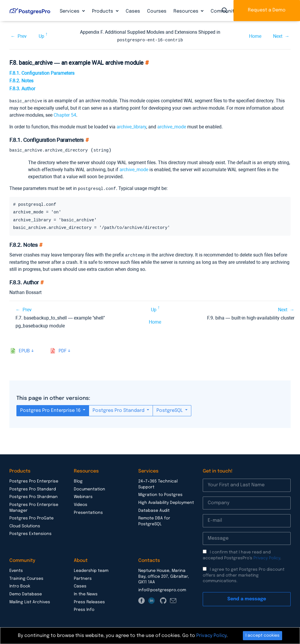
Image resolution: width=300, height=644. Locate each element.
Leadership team (91, 570)
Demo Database (26, 593)
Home (255, 36)
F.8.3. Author (22, 88)
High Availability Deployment (166, 502)
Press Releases (89, 601)
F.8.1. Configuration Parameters (42, 73)
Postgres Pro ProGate (31, 517)
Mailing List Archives (30, 601)
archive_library (131, 126)
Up (41, 36)
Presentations (88, 512)
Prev (22, 36)
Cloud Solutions (25, 525)
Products (103, 11)
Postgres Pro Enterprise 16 (51, 410)
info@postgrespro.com (162, 589)
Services (70, 11)
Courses (157, 11)
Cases (133, 11)
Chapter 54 (65, 114)
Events (16, 570)
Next (278, 36)
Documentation (90, 488)
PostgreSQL (170, 410)
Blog (78, 480)
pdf (63, 350)
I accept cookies (262, 635)
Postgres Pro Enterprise (34, 480)
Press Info (84, 609)
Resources (186, 11)
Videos (81, 504)
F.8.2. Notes (21, 80)
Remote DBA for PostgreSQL (154, 520)
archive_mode (172, 126)
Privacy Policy (267, 557)
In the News (86, 593)
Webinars (83, 496)
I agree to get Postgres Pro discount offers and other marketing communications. (244, 574)
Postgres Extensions (30, 533)
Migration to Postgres (160, 494)
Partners (83, 578)
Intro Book (20, 585)
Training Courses (26, 578)
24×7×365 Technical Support (158, 483)
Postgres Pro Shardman (34, 496)
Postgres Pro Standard (119, 410)
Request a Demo (267, 10)
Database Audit (154, 510)
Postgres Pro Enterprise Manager (34, 507)
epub (24, 350)
